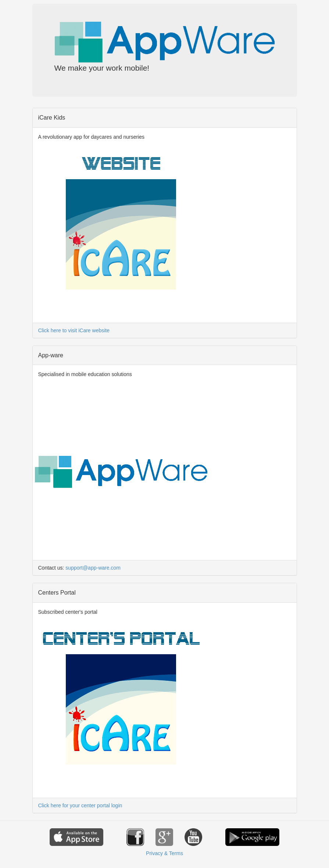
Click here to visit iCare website (74, 330)
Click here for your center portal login (80, 805)
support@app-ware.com (93, 568)
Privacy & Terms (164, 853)
